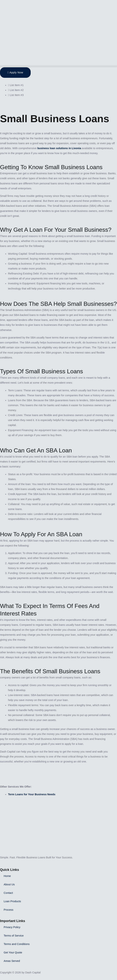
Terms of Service (14, 936)
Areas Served (12, 961)
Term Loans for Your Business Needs (32, 794)
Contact (8, 893)
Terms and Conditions (17, 944)
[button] (58, 66)
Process (9, 910)
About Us (9, 884)
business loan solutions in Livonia (59, 148)
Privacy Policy (12, 927)
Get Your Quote (13, 952)
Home (7, 876)
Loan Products (12, 901)
